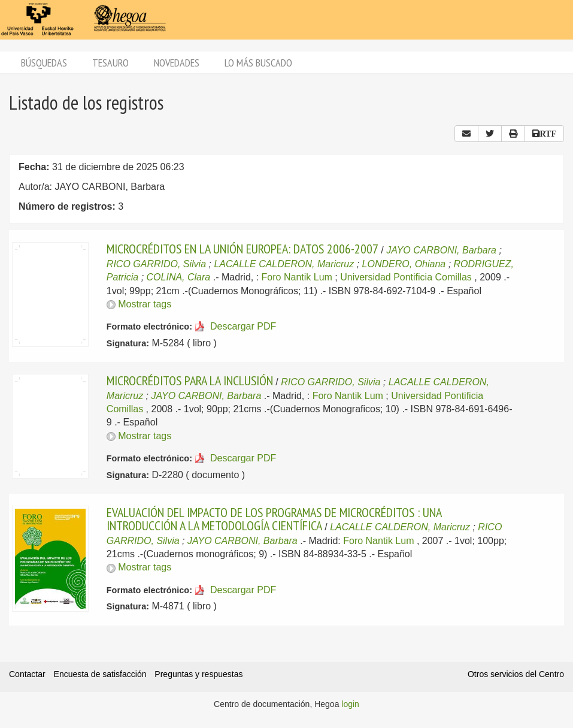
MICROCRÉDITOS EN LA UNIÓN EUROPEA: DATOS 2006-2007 (242, 249)
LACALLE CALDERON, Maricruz (284, 264)
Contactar (27, 674)
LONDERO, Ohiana (404, 264)
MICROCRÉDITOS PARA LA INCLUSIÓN (190, 380)
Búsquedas (44, 63)
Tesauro (110, 63)
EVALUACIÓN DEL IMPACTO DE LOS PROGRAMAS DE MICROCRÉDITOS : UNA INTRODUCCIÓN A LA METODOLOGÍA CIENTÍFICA (274, 519)
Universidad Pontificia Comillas (406, 277)
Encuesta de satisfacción (100, 674)
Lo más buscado (258, 63)
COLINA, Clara (179, 277)
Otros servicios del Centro (516, 674)
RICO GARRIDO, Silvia (156, 264)
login (350, 704)
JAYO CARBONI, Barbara (441, 250)
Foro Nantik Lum (297, 277)
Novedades (177, 63)
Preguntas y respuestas (198, 674)
